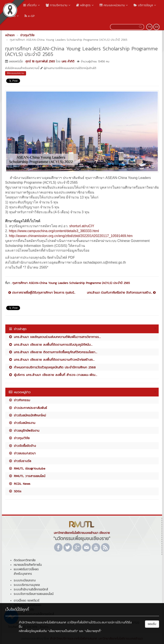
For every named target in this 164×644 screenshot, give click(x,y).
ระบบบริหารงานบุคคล (27, 585)
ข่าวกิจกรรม (19, 400)
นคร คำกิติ (68, 61)
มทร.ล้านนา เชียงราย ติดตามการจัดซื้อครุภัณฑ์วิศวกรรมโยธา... (53, 352)
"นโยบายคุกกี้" (93, 631)
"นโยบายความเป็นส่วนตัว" (63, 631)
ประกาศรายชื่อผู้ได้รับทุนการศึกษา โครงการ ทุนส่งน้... (42, 293)
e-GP (30, 16)
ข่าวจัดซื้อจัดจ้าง (22, 446)
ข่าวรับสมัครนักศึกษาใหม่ (27, 415)
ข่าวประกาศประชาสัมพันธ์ (28, 408)
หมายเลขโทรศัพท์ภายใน (28, 565)
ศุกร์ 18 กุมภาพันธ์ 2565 (40, 61)
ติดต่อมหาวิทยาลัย (25, 560)
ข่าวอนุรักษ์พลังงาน (24, 430)
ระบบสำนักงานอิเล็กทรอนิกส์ (31, 589)
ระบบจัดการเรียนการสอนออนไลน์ (34, 594)
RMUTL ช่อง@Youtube (27, 468)
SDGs (15, 491)
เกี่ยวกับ (32, 5)
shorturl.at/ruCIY (82, 226)
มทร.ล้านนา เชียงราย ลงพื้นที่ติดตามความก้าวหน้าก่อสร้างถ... (52, 360)
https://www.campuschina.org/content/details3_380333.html (54, 231)
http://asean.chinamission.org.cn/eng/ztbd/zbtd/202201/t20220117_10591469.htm (71, 236)
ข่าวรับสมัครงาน (22, 423)
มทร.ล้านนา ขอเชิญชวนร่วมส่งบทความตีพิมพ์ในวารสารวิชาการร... (55, 337)
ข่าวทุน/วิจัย (19, 438)
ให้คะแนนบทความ (16, 73)
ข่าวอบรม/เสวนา (22, 453)
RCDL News (19, 484)
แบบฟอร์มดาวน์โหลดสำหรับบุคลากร (26, 572)
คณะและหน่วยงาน (114, 5)
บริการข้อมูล (145, 5)
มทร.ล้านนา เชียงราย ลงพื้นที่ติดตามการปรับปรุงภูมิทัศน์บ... (51, 345)
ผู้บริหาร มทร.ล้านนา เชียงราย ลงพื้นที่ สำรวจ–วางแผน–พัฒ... (53, 375)
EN (157, 27)
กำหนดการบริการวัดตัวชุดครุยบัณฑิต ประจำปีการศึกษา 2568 (52, 367)
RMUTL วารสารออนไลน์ (27, 476)
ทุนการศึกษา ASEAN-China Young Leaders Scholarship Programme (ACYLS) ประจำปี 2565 (71, 283)
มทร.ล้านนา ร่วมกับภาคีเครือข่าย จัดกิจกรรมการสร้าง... (121, 293)
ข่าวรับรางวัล (20, 461)
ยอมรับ (152, 624)
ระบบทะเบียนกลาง (25, 580)
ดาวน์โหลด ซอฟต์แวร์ (26, 601)
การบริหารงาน (58, 5)
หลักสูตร (85, 5)
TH (150, 27)
